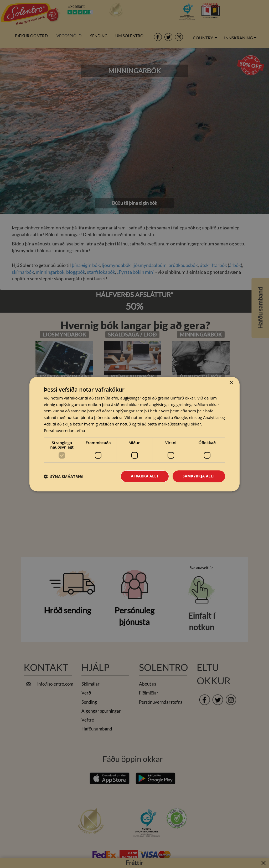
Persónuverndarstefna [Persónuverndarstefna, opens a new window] (64, 430)
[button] (64, 476)
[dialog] (134, 434)
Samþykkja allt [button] (199, 476)
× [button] (231, 383)
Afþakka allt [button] (145, 476)
